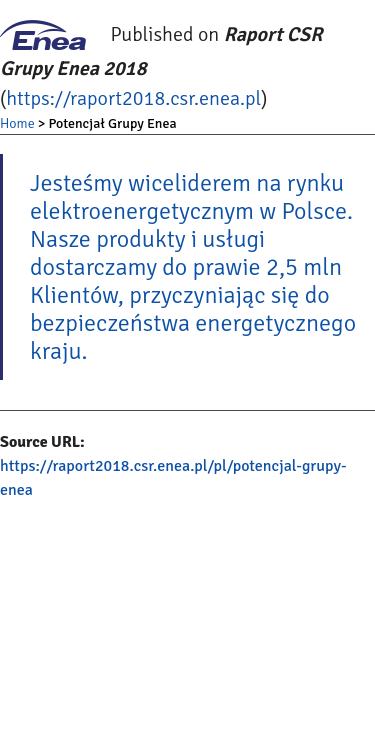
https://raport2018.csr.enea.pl (133, 98)
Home (17, 123)
